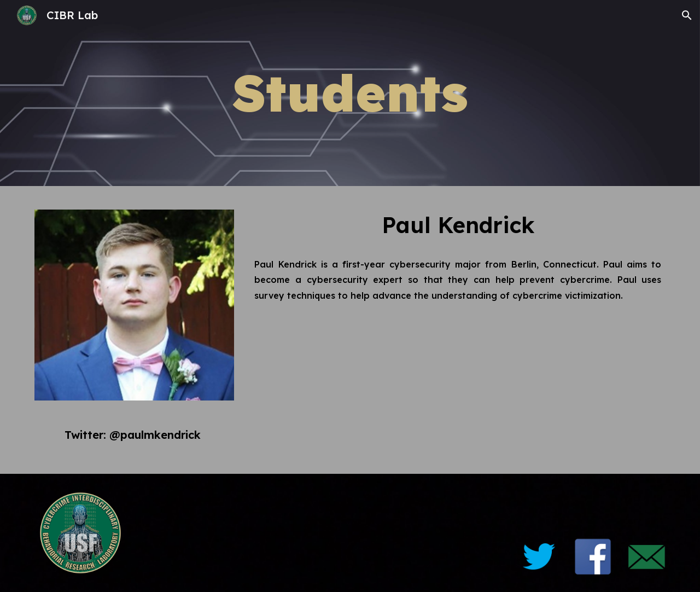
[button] (687, 15)
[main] (350, 93)
